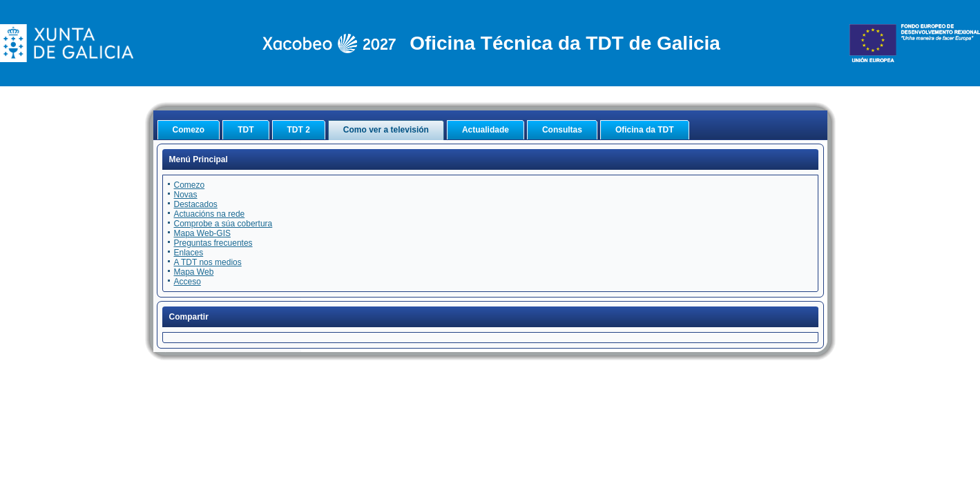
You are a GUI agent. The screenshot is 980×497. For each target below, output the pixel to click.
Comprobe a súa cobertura (223, 224)
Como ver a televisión (386, 130)
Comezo (189, 130)
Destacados (196, 204)
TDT (246, 130)
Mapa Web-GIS (202, 233)
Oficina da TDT (645, 130)
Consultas (562, 130)
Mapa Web (194, 272)
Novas (186, 195)
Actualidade (486, 130)
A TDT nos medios (208, 262)
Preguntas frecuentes (213, 243)
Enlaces (189, 253)
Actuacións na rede (210, 214)
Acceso (188, 282)
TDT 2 (299, 130)
